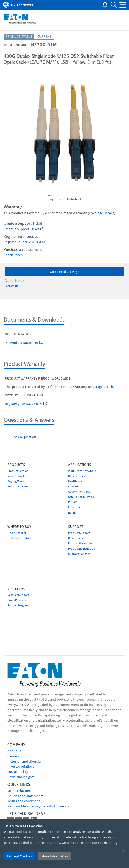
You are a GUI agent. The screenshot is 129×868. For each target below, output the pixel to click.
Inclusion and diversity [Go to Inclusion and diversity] (25, 761)
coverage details (101, 213)
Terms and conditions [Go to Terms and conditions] (24, 801)
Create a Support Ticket (21, 229)
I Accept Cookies (19, 856)
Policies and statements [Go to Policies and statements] (25, 796)
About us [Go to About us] (14, 751)
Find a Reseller (17, 533)
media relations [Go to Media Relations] (19, 791)
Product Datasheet (68, 199)
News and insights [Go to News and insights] (21, 777)
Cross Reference (18, 600)
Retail (72, 512)
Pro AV (72, 502)
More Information (55, 856)
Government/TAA (79, 492)
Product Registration (82, 548)
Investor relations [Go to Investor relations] (21, 766)
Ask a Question (25, 437)
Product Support (79, 533)
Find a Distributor (19, 538)
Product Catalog (18, 471)
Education (75, 486)
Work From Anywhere (82, 471)
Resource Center (18, 486)
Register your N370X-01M (22, 242)
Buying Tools (16, 481)
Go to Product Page (64, 272)
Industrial (74, 507)
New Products (16, 476)
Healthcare (75, 481)
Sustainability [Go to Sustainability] (18, 772)
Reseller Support (18, 595)
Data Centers (76, 476)
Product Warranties (81, 543)
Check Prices (13, 255)
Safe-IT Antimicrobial (82, 497)
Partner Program (18, 605)
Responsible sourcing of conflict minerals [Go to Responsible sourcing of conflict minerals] (38, 806)
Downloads (76, 538)
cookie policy (108, 843)
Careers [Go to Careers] (13, 756)
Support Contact (79, 554)
